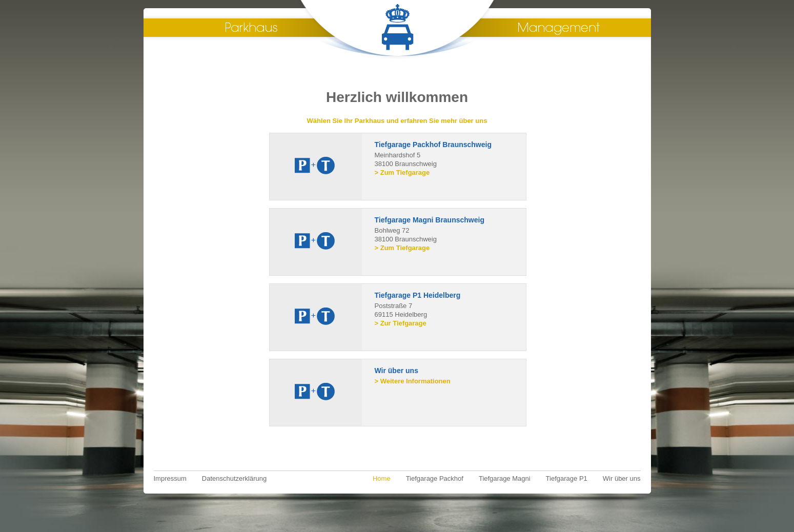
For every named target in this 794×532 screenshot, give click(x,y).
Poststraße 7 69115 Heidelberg (448, 308)
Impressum (170, 478)
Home (382, 478)
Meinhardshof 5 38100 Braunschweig (448, 157)
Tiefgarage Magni (505, 478)
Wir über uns (622, 478)
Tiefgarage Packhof (435, 478)
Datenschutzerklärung (234, 478)
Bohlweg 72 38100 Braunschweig (448, 233)
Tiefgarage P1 (567, 478)
